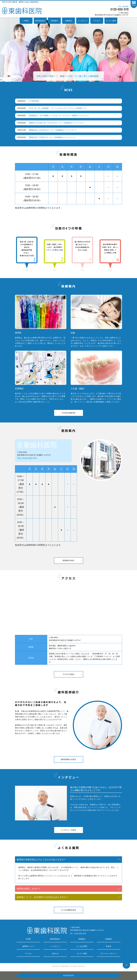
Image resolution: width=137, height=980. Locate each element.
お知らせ (55, 954)
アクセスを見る (68, 674)
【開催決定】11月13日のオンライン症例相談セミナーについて (52, 130)
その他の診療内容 (68, 413)
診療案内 (68, 21)
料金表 (109, 946)
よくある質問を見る (68, 910)
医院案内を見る (68, 561)
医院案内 (54, 21)
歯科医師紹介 (40, 21)
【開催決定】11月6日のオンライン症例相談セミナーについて (52, 137)
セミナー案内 (111, 21)
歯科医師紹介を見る (68, 759)
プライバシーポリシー (109, 954)
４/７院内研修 (33, 101)
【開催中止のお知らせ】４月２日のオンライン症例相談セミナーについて (56, 123)
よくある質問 (82, 946)
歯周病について (28, 946)
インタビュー (83, 21)
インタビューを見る (68, 830)
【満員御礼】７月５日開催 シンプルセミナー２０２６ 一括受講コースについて (58, 116)
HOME (26, 21)
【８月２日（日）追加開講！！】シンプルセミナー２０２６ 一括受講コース (57, 108)
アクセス (97, 21)
